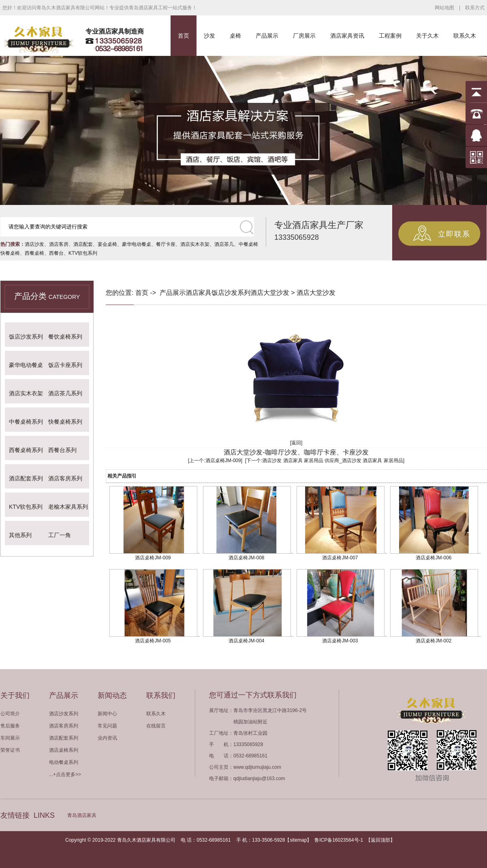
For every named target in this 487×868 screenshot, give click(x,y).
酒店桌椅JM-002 (434, 641)
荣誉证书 (10, 750)
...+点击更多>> (65, 774)
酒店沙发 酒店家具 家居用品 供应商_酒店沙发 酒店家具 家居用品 (332, 461)
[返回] (296, 443)
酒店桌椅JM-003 (340, 641)
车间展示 (10, 738)
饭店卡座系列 (65, 365)
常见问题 (107, 726)
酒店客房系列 (65, 478)
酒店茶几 (224, 244)
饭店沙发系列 (26, 337)
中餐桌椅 (248, 244)
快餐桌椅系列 (65, 422)
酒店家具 (199, 293)
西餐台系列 (62, 450)
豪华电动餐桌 (137, 244)
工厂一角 (60, 535)
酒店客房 (59, 244)
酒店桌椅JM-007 (340, 558)
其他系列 (20, 535)
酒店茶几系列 (65, 393)
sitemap (298, 840)
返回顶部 (380, 840)
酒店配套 (83, 244)
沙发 (209, 36)
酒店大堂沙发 (270, 293)
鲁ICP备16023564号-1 (339, 840)
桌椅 (235, 36)
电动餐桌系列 (64, 762)
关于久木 (427, 36)
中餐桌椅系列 (26, 422)
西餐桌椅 (34, 253)
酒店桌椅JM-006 (434, 558)
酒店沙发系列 (64, 714)
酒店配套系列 (26, 478)
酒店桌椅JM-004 (246, 641)
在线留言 (156, 726)
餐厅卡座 (166, 244)
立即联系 (454, 234)
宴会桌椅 (107, 244)
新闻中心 (107, 714)
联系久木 (465, 36)
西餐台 (56, 253)
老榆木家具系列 (68, 507)
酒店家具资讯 (347, 36)
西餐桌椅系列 (26, 450)
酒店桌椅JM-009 (223, 461)
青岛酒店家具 (82, 815)
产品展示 (267, 36)
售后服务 (10, 726)
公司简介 (10, 714)
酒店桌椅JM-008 (246, 558)
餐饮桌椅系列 (65, 337)
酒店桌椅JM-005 (153, 641)
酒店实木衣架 (195, 244)
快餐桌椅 (10, 253)
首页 (184, 36)
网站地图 (444, 8)
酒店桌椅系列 (64, 750)
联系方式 (475, 8)
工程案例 (390, 36)
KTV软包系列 (83, 253)
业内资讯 (107, 738)
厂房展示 (304, 36)
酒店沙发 (34, 244)
